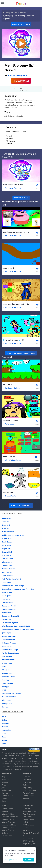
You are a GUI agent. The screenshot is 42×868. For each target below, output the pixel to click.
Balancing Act (7, 572)
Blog (3, 777)
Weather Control (8, 569)
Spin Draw (6, 680)
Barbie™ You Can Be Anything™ (14, 535)
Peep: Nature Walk (9, 697)
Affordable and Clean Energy (13, 586)
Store (4, 801)
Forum (4, 798)
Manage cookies (11, 860)
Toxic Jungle (6, 555)
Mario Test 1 (7, 384)
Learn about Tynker (21, 24)
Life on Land (6, 582)
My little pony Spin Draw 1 (13, 184)
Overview (26, 777)
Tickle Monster (7, 576)
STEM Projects (28, 841)
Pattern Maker (7, 683)
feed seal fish (8, 492)
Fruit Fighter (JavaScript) (11, 579)
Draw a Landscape (9, 636)
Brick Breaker (7, 562)
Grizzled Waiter (11, 496)
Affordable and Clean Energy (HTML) (16, 626)
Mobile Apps (7, 790)
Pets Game (6, 599)
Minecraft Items (8, 827)
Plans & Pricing (29, 793)
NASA (4, 666)
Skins (4, 733)
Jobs (3, 788)
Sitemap (5, 793)
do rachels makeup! (10, 420)
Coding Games (7, 809)
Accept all (29, 860)
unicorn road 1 (8, 268)
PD (24, 836)
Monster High (7, 592)
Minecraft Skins (8, 814)
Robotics (5, 727)
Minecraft (5, 723)
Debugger (5, 687)
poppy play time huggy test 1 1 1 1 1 (16, 304)
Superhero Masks (8, 640)
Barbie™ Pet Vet (8, 532)
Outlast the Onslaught (10, 616)
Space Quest (6, 596)
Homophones (7, 646)
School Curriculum (30, 811)
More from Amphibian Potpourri (21, 353)
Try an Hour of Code (12, 514)
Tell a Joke (6, 670)
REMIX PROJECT (21, 81)
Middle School (28, 819)
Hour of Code (7, 836)
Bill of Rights (6, 700)
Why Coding (27, 788)
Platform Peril (7, 619)
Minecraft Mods (8, 830)
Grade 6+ (5, 528)
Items (4, 737)
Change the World (9, 606)
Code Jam (5, 833)
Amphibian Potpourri (17, 75)
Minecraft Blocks (8, 822)
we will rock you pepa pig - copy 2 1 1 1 (16, 232)
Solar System (7, 656)
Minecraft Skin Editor (10, 817)
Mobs (4, 744)
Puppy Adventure (8, 660)
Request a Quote (29, 844)
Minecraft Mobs (8, 819)
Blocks (4, 740)
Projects (23, 13)
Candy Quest (7, 542)
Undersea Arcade (8, 677)
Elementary (27, 817)
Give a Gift (27, 782)
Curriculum (27, 779)
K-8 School (27, 830)
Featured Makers (29, 790)
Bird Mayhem (7, 673)
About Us (5, 779)
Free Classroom (29, 814)
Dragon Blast (7, 539)
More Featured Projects (21, 506)
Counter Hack (7, 552)
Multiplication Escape (10, 650)
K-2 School (27, 827)
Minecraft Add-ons (9, 825)
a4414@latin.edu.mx (13, 460)
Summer (26, 798)
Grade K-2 (5, 522)
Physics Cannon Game (10, 653)
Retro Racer (6, 613)
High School (27, 822)
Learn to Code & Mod (12, 712)
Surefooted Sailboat (12, 388)
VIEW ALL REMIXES (21, 198)
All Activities (6, 518)
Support (5, 782)
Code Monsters (8, 565)
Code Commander (9, 609)
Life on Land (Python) (10, 623)
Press (4, 785)
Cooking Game (7, 602)
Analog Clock (7, 704)
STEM (4, 690)
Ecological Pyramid (9, 643)
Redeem (26, 785)
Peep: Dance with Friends (11, 693)
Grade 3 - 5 (6, 525)
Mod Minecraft (7, 559)
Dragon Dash (7, 549)
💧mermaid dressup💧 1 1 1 (13, 340)
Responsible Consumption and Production (18, 589)
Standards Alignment (31, 833)
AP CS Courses (28, 825)
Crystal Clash (7, 663)
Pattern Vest (10, 424)
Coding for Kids (11, 13)
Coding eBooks (7, 796)
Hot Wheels (6, 545)
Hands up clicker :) (10, 456)
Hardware (5, 707)
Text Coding (6, 730)
